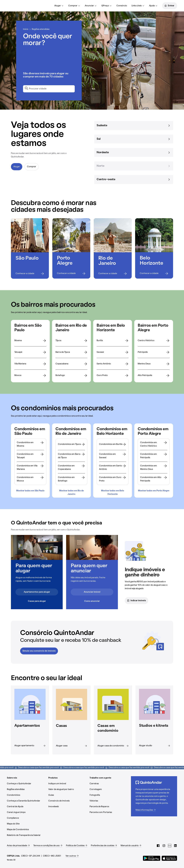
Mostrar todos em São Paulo (30, 491)
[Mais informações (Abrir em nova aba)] (154, 809)
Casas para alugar (37, 601)
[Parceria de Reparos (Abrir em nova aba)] (109, 805)
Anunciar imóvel (92, 592)
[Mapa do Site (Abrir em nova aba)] (26, 823)
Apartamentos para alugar (37, 592)
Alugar (59, 6)
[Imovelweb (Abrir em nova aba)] (68, 805)
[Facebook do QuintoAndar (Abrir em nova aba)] (158, 844)
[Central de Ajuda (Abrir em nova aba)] (26, 805)
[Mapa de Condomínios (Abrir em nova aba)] (26, 828)
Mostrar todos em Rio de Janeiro (72, 492)
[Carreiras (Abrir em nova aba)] (109, 783)
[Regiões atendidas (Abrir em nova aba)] (26, 788)
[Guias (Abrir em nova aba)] (68, 794)
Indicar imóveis (136, 601)
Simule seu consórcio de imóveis (39, 650)
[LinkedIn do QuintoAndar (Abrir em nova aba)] (175, 844)
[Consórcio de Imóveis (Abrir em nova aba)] (68, 800)
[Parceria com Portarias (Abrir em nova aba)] (109, 811)
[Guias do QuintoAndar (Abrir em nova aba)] (170, 844)
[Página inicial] (20, 6)
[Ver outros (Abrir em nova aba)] (72, 855)
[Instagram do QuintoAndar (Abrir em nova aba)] (164, 844)
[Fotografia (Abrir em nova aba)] (109, 794)
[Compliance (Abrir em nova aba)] (26, 817)
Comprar (74, 6)
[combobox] (49, 88)
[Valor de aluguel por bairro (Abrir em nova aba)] (68, 788)
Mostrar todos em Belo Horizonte (113, 492)
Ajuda (153, 6)
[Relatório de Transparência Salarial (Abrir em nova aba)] (26, 834)
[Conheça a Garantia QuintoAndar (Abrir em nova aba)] (26, 800)
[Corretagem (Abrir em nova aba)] (109, 788)
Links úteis (138, 6)
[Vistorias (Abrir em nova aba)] (109, 800)
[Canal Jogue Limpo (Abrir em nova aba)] (26, 811)
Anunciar (91, 6)
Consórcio (122, 6)
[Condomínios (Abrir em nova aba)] (26, 794)
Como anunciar (92, 601)
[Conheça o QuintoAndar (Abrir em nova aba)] (26, 783)
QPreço (107, 6)
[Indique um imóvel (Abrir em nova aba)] (68, 783)
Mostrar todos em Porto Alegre (154, 491)
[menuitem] (59, 6)
